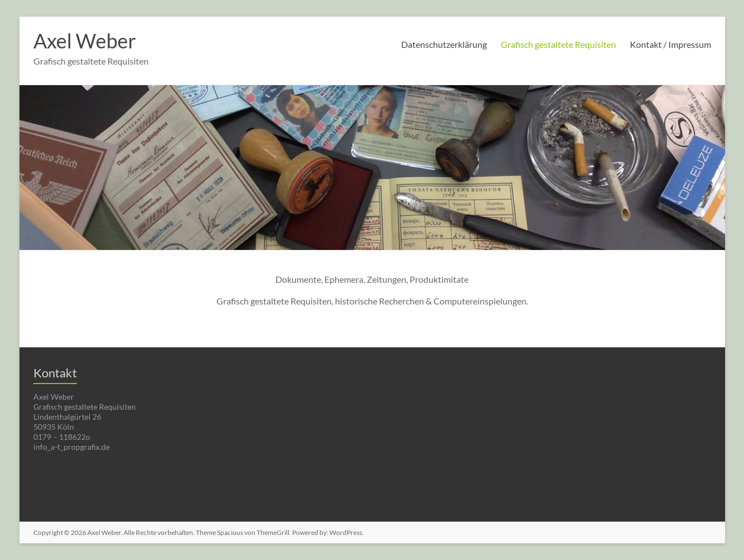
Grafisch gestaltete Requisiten (558, 44)
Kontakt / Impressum (671, 44)
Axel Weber (85, 41)
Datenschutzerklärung (444, 44)
